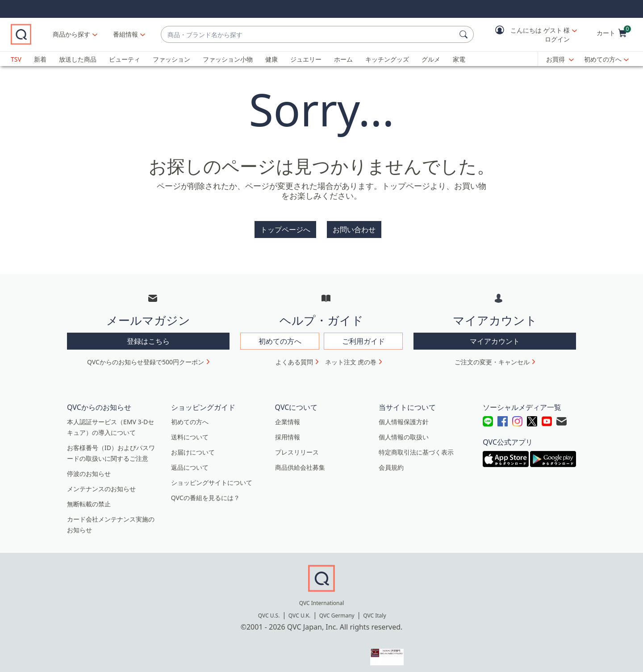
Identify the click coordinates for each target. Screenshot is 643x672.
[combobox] (328, 35)
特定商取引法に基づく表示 (416, 448)
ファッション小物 (228, 59)
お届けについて (193, 448)
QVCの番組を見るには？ (205, 493)
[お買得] (560, 59)
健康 (271, 59)
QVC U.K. (299, 611)
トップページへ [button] (285, 230)
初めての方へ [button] (280, 337)
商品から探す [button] (111, 34)
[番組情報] (165, 34)
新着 (40, 59)
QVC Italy (374, 611)
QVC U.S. (269, 611)
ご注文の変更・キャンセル (492, 357)
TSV (16, 59)
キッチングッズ (387, 59)
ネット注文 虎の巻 (351, 357)
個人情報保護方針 (404, 417)
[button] (530, 35)
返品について (190, 463)
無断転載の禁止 (89, 499)
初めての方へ (603, 59)
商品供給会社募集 (300, 463)
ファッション (171, 59)
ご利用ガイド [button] (363, 337)
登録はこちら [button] (148, 337)
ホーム (343, 59)
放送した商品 (78, 59)
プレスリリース (297, 448)
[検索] (465, 34)
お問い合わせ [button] (354, 230)
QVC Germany (337, 611)
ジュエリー (306, 59)
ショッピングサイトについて (212, 478)
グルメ (431, 59)
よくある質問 (294, 357)
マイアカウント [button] (495, 337)
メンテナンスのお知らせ (101, 484)
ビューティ (125, 59)
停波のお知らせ (89, 469)
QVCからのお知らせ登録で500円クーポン (146, 357)
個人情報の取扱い (404, 432)
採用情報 (288, 432)
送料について (190, 432)
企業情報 (288, 417)
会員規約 (391, 463)
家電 (459, 59)
